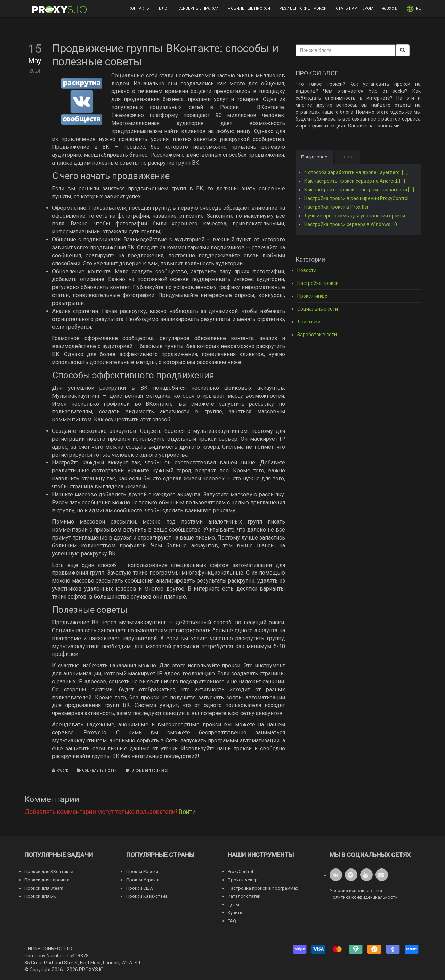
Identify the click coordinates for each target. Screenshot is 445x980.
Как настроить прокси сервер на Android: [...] (355, 181)
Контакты (139, 9)
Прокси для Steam (44, 888)
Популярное (314, 157)
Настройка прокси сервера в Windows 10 (351, 224)
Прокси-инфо (312, 296)
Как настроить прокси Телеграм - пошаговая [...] (359, 190)
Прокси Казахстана (147, 896)
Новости (307, 270)
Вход (390, 9)
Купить (235, 912)
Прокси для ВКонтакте (49, 871)
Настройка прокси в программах (263, 888)
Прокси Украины (144, 880)
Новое (348, 157)
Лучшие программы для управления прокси (355, 216)
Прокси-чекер (243, 880)
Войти (187, 812)
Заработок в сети (317, 335)
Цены (233, 904)
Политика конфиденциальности (364, 897)
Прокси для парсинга (47, 880)
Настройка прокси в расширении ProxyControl (356, 198)
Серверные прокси (198, 9)
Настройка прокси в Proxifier (337, 207)
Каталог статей (244, 896)
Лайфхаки (309, 322)
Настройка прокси (318, 283)
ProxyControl (240, 871)
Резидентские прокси (303, 9)
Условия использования (356, 891)
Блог (164, 9)
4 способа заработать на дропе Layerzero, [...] (356, 172)
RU (414, 9)
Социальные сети (99, 770)
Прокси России (142, 871)
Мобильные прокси (249, 9)
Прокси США (140, 888)
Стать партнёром (355, 9)
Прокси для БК (40, 896)
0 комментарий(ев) (149, 770)
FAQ (232, 921)
